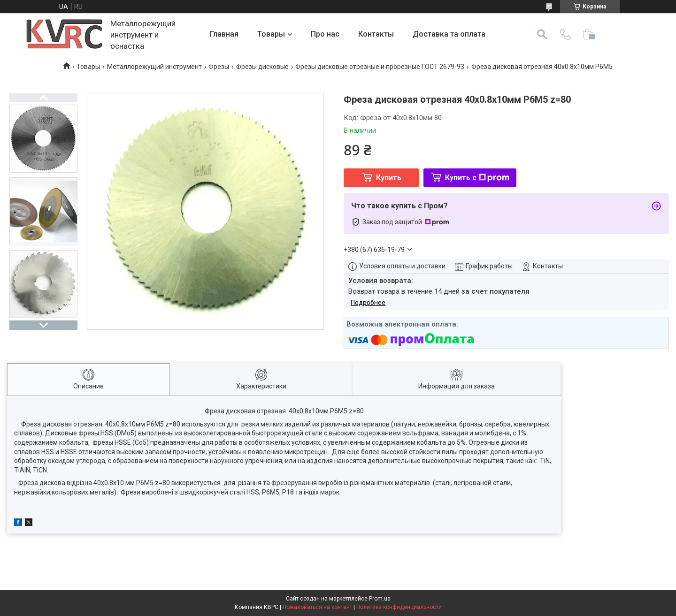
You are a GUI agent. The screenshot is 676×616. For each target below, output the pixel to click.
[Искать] (542, 34)
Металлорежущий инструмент (154, 67)
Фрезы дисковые (262, 67)
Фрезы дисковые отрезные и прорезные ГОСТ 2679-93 (380, 67)
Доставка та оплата (449, 34)
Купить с (477, 178)
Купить (389, 178)
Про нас (325, 34)
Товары (271, 34)
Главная (224, 34)
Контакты (376, 34)
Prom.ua (380, 599)
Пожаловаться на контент (317, 607)
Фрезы (219, 67)
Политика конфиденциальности (399, 607)
